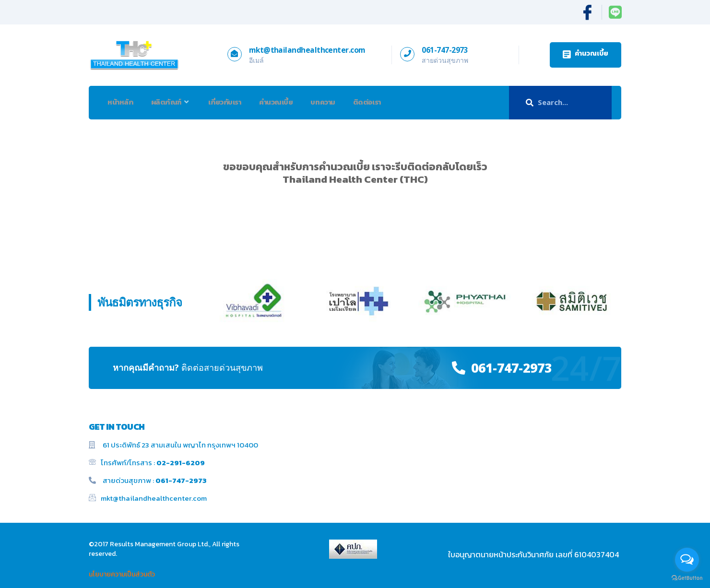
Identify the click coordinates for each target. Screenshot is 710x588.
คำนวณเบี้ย (284, 102)
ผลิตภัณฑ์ (174, 102)
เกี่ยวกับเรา (231, 102)
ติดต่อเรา (380, 102)
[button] (586, 55)
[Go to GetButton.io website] (687, 578)
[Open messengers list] (687, 560)
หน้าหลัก (122, 102)
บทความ (334, 102)
